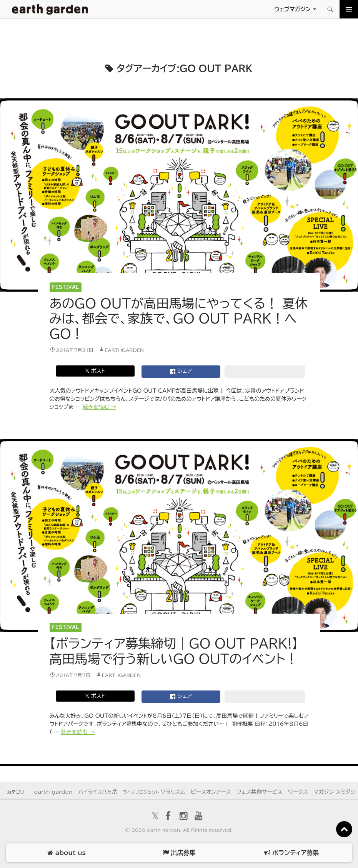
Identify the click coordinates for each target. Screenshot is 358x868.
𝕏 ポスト (95, 371)
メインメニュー (349, 9)
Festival (65, 287)
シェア (181, 372)
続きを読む (100, 407)
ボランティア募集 (291, 853)
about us (66, 853)
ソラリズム (154, 792)
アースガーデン (50, 9)
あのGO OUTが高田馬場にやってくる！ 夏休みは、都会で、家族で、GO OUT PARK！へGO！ (179, 319)
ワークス (298, 792)
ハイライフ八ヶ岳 (97, 792)
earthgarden (124, 350)
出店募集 (179, 853)
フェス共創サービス (259, 792)
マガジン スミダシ (334, 792)
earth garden (53, 792)
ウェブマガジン (292, 9)
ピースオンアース (211, 792)
